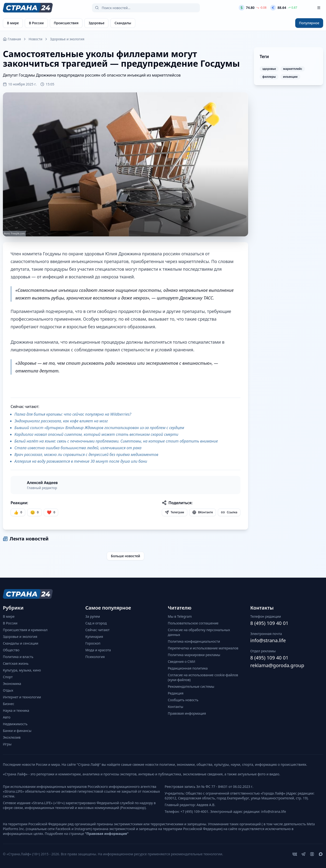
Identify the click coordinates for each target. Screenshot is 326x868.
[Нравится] (18, 512)
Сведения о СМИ (182, 661)
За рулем (93, 616)
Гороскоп (93, 643)
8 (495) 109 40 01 (269, 623)
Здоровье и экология (67, 39)
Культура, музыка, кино (22, 670)
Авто (7, 717)
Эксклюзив (12, 737)
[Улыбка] (34, 512)
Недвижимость (15, 724)
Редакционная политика (188, 668)
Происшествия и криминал (25, 630)
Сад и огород (96, 623)
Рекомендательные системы (191, 686)
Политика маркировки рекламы (194, 655)
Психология (95, 657)
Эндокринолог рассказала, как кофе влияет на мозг (61, 421)
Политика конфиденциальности (194, 641)
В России (10, 623)
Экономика (12, 684)
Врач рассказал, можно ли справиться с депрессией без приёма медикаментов (86, 455)
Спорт (8, 677)
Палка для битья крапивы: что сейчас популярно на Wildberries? (73, 414)
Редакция (176, 693)
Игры (7, 744)
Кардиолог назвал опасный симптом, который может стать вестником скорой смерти (96, 434)
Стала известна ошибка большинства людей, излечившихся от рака (78, 448)
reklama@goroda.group (277, 665)
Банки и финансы (17, 731)
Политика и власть (18, 657)
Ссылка (229, 512)
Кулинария (94, 637)
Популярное (309, 23)
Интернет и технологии (22, 697)
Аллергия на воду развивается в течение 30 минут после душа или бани (81, 461)
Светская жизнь (16, 663)
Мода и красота (98, 650)
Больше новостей (125, 556)
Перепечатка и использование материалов (203, 648)
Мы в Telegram (180, 616)
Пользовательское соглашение (193, 623)
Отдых (8, 690)
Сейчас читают (97, 630)
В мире (9, 616)
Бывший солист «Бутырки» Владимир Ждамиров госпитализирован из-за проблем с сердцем (99, 428)
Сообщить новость (183, 700)
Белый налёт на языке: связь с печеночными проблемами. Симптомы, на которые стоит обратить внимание (116, 441)
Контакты (176, 707)
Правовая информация (187, 713)
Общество (11, 650)
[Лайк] (51, 512)
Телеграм (175, 512)
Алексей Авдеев (42, 483)
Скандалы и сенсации (21, 643)
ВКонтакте (203, 512)
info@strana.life (268, 640)
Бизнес (9, 704)
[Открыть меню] (319, 8)
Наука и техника (16, 710)
